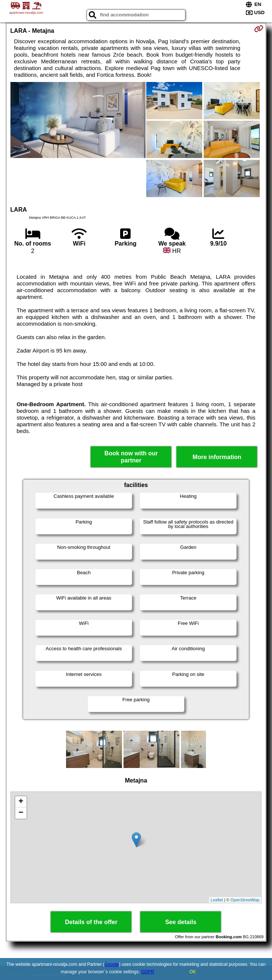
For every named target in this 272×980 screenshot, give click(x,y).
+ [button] (21, 802)
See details (181, 922)
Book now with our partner (131, 457)
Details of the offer (91, 922)
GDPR (148, 972)
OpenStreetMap (245, 900)
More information (217, 457)
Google (112, 964)
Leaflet (217, 900)
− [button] (21, 813)
